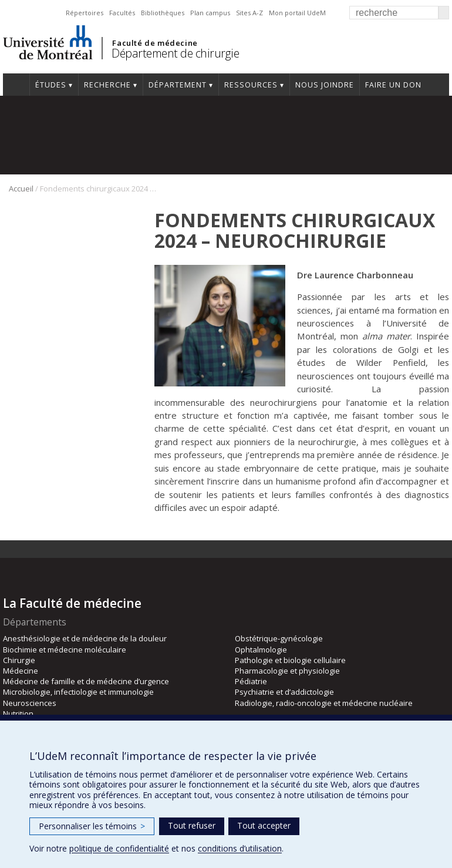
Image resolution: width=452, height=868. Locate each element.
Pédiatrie (251, 681)
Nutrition (18, 714)
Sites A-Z (249, 13)
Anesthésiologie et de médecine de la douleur (85, 638)
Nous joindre (325, 85)
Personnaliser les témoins (92, 826)
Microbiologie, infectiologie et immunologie (78, 692)
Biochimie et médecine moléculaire (65, 650)
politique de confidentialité (119, 848)
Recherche (107, 85)
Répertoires (85, 13)
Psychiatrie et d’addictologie (284, 692)
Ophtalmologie (261, 650)
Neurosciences (30, 703)
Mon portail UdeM (297, 13)
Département (178, 85)
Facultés (122, 13)
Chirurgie (19, 660)
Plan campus (210, 13)
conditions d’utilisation (240, 848)
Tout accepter (264, 825)
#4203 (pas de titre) (16, 85)
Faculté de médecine (155, 43)
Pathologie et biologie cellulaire (290, 660)
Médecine (21, 671)
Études (51, 85)
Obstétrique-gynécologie (279, 638)
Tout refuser (192, 825)
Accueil (21, 189)
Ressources (251, 85)
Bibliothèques (163, 13)
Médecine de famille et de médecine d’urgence (86, 681)
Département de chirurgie (175, 53)
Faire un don (393, 85)
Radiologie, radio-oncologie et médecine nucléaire (324, 703)
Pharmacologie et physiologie (287, 671)
